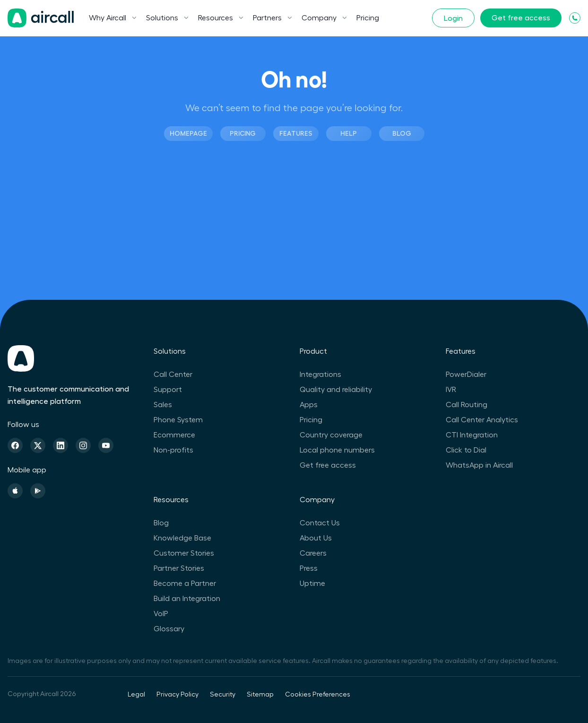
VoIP (161, 614)
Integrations (320, 375)
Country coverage (331, 435)
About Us (316, 538)
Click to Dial (466, 450)
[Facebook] (15, 445)
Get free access (521, 18)
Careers (313, 553)
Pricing (368, 18)
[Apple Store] (15, 491)
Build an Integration (187, 599)
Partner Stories (179, 568)
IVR (451, 390)
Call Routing (467, 405)
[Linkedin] (61, 445)
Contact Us (320, 523)
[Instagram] (83, 445)
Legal (136, 695)
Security (223, 695)
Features (296, 133)
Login (453, 18)
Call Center (173, 375)
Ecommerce (174, 435)
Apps (309, 405)
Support (168, 390)
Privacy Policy (177, 695)
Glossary (169, 629)
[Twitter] (38, 445)
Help (349, 133)
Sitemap (260, 695)
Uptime (312, 584)
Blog (402, 133)
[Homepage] (41, 18)
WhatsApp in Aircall (479, 465)
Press (309, 568)
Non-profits (173, 450)
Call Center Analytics (482, 420)
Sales (163, 405)
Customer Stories (184, 553)
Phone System (178, 420)
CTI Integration (472, 435)
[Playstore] (38, 491)
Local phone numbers (337, 450)
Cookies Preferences (318, 695)
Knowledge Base (182, 538)
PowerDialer (466, 375)
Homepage (188, 133)
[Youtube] (106, 445)
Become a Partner (185, 584)
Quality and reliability (336, 390)
